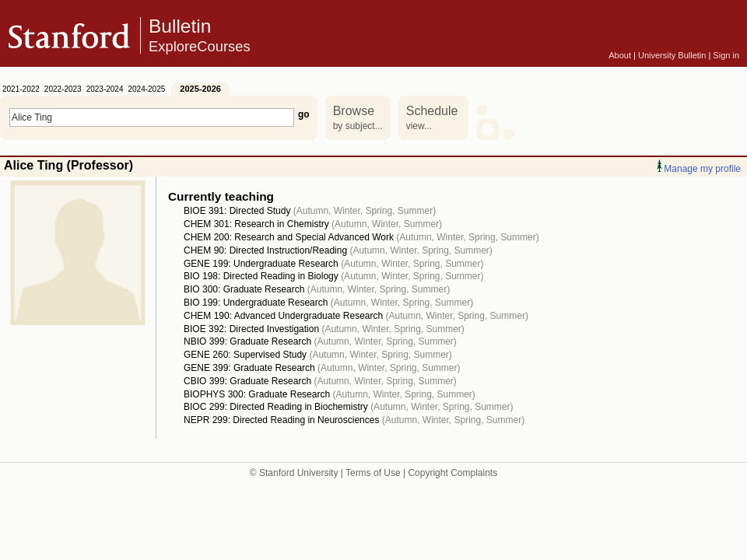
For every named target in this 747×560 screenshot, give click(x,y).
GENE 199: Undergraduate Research (261, 264)
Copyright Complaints (452, 473)
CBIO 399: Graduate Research (247, 381)
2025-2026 (200, 89)
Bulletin (200, 36)
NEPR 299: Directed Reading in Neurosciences (281, 420)
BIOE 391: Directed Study (237, 211)
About (620, 55)
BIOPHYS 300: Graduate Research (257, 394)
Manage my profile (698, 169)
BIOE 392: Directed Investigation (251, 329)
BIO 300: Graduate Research (244, 289)
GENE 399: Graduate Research (249, 368)
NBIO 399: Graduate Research (247, 341)
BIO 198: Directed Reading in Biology (261, 276)
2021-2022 (21, 89)
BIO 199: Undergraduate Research (256, 303)
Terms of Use (373, 473)
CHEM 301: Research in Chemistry (256, 224)
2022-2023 (63, 89)
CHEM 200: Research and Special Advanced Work (289, 237)
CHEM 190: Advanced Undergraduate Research (283, 316)
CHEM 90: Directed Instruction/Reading (265, 250)
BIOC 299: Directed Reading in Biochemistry (276, 407)
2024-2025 (146, 89)
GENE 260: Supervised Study (245, 355)
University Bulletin (672, 55)
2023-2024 (105, 89)
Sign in (726, 55)
